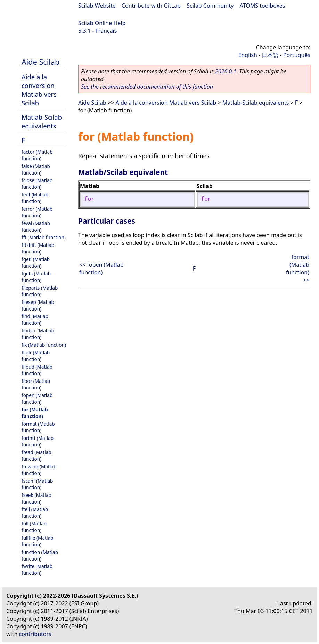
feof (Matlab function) (35, 198)
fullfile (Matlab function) (37, 541)
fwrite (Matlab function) (37, 570)
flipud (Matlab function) (37, 370)
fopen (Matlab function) (37, 399)
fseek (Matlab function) (36, 498)
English (248, 55)
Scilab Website (97, 6)
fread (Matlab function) (36, 456)
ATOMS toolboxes (263, 6)
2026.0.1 (226, 71)
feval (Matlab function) (36, 226)
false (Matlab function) (36, 169)
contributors (35, 634)
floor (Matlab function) (36, 384)
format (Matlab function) (38, 427)
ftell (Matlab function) (35, 513)
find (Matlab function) (35, 320)
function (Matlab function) (40, 555)
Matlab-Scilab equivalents (42, 121)
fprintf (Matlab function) (38, 441)
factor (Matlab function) (37, 155)
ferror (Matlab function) (37, 212)
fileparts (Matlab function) (40, 291)
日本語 (270, 55)
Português (297, 55)
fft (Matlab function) (44, 237)
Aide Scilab (40, 62)
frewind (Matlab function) (39, 470)
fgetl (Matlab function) (36, 263)
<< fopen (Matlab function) (101, 268)
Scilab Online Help (102, 23)
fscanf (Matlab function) (37, 484)
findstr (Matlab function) (38, 334)
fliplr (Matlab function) (36, 356)
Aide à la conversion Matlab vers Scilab (39, 90)
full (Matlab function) (34, 527)
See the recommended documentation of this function (147, 87)
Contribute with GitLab (151, 6)
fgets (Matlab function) (36, 277)
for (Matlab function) (35, 413)
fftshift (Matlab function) (38, 248)
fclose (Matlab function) (37, 184)
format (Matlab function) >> (298, 268)
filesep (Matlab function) (38, 305)
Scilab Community (210, 6)
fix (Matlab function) (44, 345)
